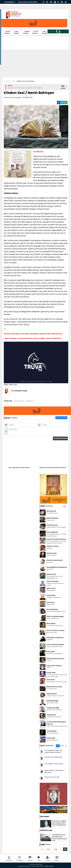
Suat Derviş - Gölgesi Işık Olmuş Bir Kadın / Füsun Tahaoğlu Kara (59, 823)
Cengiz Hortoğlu (53, 708)
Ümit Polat (51, 680)
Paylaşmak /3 (51, 520)
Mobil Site (9, 859)
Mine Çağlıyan (52, 532)
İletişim (57, 859)
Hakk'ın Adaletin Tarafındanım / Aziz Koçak (52, 772)
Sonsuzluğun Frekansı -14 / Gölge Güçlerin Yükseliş (56, 535)
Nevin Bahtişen (52, 609)
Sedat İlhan (51, 595)
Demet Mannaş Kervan (55, 659)
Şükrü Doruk (51, 574)
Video (39, 859)
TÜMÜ (64, 506)
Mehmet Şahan (52, 518)
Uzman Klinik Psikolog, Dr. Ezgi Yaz (57, 723)
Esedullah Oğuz (53, 701)
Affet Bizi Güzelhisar (52, 740)
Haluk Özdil (51, 673)
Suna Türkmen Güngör (55, 645)
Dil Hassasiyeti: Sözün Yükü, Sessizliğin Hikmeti (55, 577)
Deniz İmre (51, 602)
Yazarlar (48, 859)
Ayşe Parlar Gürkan (54, 666)
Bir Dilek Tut (50, 569)
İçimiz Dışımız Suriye (53, 703)
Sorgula (49, 661)
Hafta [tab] (62, 746)
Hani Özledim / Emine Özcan (51, 765)
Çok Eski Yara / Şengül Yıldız (51, 758)
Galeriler (30, 859)
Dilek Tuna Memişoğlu (55, 616)
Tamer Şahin (52, 731)
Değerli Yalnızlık (51, 555)
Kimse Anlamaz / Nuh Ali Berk (28, 2)
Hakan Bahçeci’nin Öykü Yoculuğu (57, 682)
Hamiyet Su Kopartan (55, 638)
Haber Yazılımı (49, 866)
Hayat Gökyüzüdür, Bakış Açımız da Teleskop (54, 727)
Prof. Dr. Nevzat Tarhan (56, 630)
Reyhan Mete (52, 694)
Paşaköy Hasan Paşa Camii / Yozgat (55, 584)
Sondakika (20, 859)
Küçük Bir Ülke (51, 604)
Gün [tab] (58, 746)
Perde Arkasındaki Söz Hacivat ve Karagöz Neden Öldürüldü (56, 542)
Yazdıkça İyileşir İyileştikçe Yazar (56, 611)
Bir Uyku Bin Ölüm (52, 689)
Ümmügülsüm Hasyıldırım (57, 567)
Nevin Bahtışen (19, 401)
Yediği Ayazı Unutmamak (54, 717)
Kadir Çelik (51, 738)
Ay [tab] (66, 746)
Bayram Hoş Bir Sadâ (53, 618)
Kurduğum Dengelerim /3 (54, 597)
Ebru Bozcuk (51, 511)
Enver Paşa (50, 562)
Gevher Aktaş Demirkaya (56, 539)
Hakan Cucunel (53, 546)
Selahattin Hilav (51, 590)
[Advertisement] (36, 64)
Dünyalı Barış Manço (52, 733)
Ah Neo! (49, 668)
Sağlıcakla (50, 640)
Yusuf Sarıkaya (52, 581)
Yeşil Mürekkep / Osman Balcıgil (56, 527)
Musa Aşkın (51, 623)
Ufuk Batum (51, 715)
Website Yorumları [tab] (61, 418)
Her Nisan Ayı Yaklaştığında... (55, 654)
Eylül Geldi (49, 548)
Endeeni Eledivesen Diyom (54, 647)
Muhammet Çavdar (54, 687)
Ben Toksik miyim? (52, 633)
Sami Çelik (51, 652)
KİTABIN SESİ (29, 401)
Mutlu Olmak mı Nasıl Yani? (54, 710)
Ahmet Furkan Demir (55, 560)
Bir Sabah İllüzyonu (52, 513)
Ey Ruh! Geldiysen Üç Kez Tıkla (55, 696)
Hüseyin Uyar (52, 553)
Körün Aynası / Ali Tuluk (49, 778)
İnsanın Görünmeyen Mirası (55, 625)
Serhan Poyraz (52, 525)
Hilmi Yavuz (51, 588)
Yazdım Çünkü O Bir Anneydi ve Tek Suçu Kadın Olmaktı (57, 676)
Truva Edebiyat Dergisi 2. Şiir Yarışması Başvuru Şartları (51, 752)
